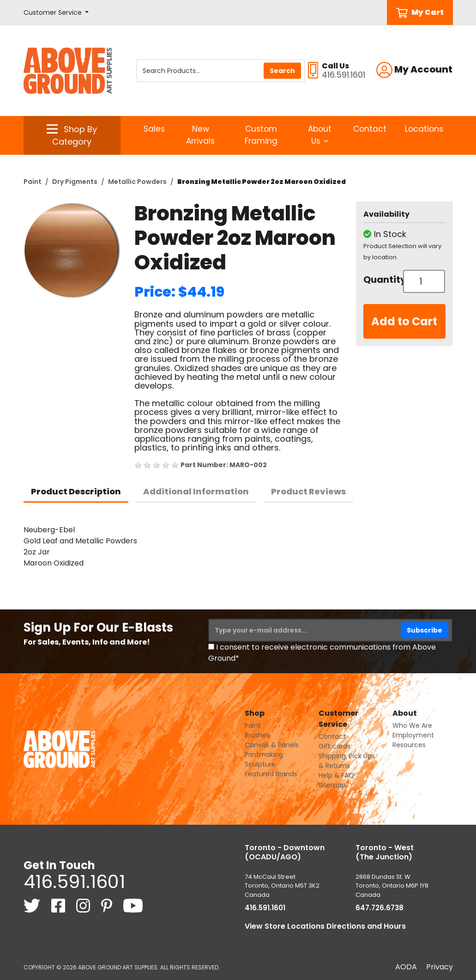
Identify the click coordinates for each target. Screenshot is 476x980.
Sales (154, 129)
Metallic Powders (137, 182)
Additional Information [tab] (196, 491)
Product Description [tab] (76, 491)
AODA (406, 967)
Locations (424, 129)
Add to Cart (404, 321)
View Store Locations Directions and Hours (325, 926)
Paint (33, 182)
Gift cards (334, 746)
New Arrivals (200, 135)
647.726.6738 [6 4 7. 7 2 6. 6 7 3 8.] (380, 908)
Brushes (257, 735)
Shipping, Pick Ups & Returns (347, 761)
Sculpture (260, 764)
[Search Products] (221, 71)
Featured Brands (271, 774)
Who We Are (412, 725)
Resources (409, 745)
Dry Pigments (75, 182)
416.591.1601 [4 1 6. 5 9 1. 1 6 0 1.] (74, 882)
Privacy (440, 967)
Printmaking (264, 755)
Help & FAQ (336, 775)
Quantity (380, 280)
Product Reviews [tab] (308, 491)
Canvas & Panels (272, 745)
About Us (320, 135)
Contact (370, 129)
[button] (56, 13)
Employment (413, 735)
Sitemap (332, 785)
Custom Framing (261, 135)
